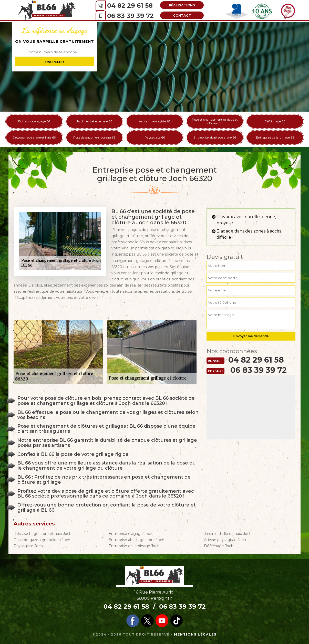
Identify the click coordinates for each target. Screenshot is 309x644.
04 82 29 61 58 (130, 6)
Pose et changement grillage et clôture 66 (215, 121)
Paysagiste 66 (155, 137)
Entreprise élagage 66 (34, 121)
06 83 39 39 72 (130, 16)
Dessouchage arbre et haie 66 (34, 137)
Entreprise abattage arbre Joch (136, 540)
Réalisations (182, 5)
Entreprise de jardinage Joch (134, 546)
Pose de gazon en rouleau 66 (94, 137)
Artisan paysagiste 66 (155, 121)
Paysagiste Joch (28, 546)
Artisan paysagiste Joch (225, 540)
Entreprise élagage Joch (130, 534)
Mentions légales (195, 634)
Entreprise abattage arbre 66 (215, 137)
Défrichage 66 (275, 121)
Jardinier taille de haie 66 (94, 121)
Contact (182, 15)
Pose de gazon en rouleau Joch (42, 540)
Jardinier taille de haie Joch (228, 534)
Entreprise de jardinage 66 (275, 137)
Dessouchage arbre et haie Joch (43, 534)
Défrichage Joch (219, 546)
